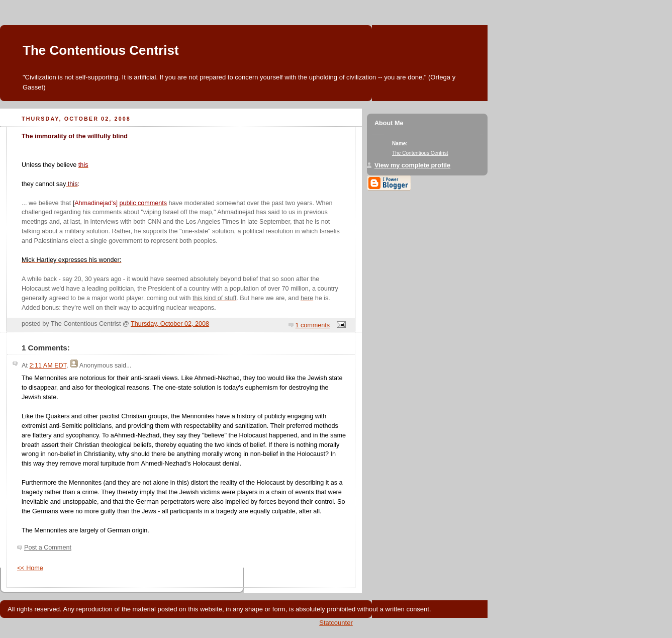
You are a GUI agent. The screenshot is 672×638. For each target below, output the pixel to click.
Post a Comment (48, 548)
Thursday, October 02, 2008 (170, 324)
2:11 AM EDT (48, 366)
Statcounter (336, 623)
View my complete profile (412, 165)
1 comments (313, 325)
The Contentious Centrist (101, 50)
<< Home (30, 568)
